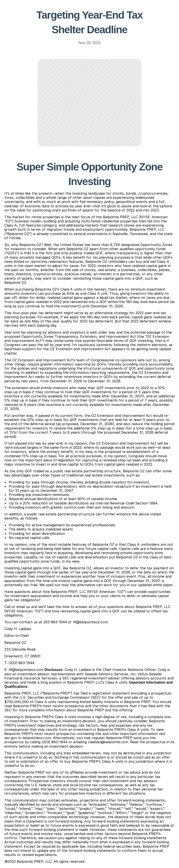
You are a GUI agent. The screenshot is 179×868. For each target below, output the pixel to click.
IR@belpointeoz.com (90, 622)
